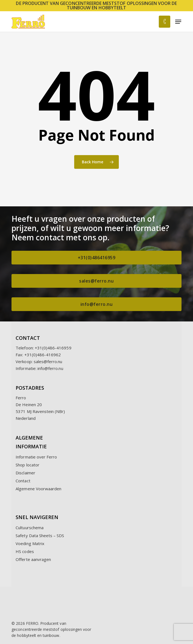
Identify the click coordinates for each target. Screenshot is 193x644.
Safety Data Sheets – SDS (40, 535)
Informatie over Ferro (36, 457)
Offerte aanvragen (33, 559)
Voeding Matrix (30, 543)
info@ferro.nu (50, 368)
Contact (23, 481)
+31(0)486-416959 (53, 348)
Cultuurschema (30, 528)
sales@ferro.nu (48, 361)
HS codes (25, 551)
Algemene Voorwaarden (38, 489)
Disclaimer (25, 473)
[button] (178, 22)
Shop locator (28, 465)
